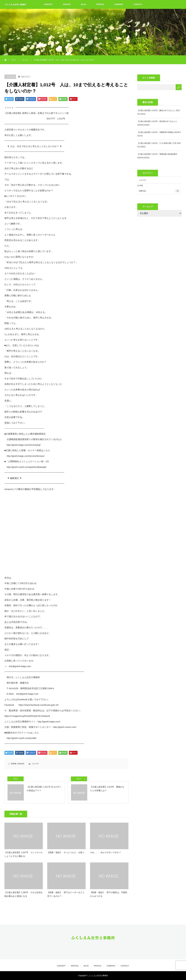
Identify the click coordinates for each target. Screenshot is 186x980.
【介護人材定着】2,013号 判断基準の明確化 (155, 132)
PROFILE (100, 4)
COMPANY (119, 4)
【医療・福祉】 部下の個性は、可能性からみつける (109, 894)
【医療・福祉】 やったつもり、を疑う (66, 852)
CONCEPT (48, 4)
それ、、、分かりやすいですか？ (106, 852)
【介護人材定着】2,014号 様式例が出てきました (157, 121)
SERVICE (67, 4)
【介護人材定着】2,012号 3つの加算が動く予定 (157, 143)
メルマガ (10, 77)
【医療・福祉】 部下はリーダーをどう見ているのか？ (66, 894)
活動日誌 (159, 191)
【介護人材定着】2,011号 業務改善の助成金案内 (157, 154)
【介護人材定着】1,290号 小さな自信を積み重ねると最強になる (24, 894)
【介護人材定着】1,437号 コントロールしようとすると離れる (24, 854)
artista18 (21, 764)
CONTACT (138, 4)
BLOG (83, 4)
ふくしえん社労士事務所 (98, 976)
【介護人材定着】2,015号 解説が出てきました (156, 110)
